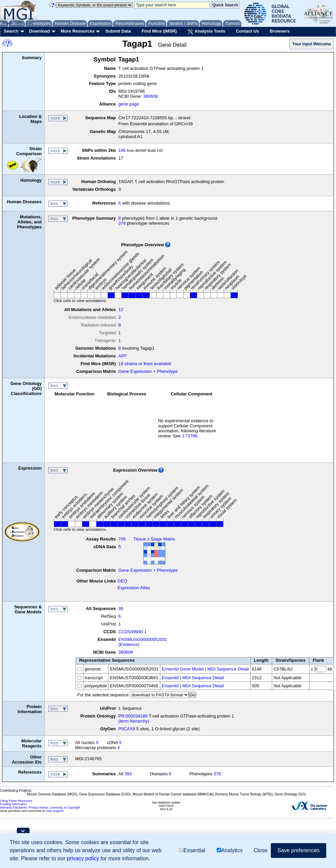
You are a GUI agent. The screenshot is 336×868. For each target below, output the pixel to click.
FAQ (30, 23)
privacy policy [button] (83, 858)
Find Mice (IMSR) (159, 31)
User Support (55, 811)
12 (121, 310)
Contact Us (247, 31)
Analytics (230, 850)
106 (122, 150)
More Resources (77, 31)
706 (122, 539)
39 (121, 609)
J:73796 (190, 436)
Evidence (129, 644)
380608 (150, 96)
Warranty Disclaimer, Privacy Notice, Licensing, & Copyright (40, 808)
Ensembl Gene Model (183, 669)
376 (122, 223)
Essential (192, 850)
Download (39, 31)
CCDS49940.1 (132, 632)
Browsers (280, 31)
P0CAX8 (127, 729)
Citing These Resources (16, 801)
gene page (129, 104)
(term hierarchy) (134, 721)
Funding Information (13, 804)
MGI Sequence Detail (228, 669)
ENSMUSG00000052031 (143, 639)
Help (19, 23)
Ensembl (170, 678)
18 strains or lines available (145, 364)
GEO (122, 581)
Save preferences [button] (299, 850)
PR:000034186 (133, 716)
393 (128, 774)
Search (11, 31)
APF (122, 356)
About (7, 23)
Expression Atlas (134, 588)
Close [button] (261, 850)
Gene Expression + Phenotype (148, 371)
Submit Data (118, 31)
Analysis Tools (206, 32)
